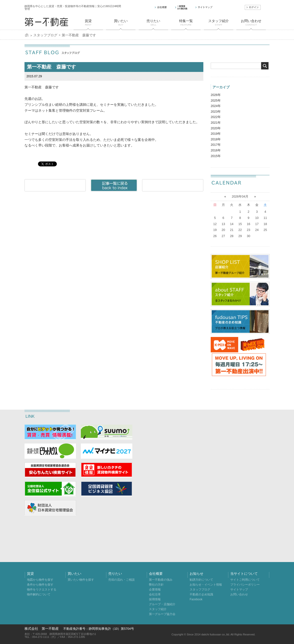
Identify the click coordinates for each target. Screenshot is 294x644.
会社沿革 (155, 594)
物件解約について (39, 594)
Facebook (196, 599)
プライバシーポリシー (245, 585)
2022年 (216, 117)
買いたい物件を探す (81, 580)
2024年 (216, 106)
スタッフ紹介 (158, 609)
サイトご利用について (245, 580)
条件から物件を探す (40, 585)
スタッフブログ (45, 35)
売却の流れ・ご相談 (122, 580)
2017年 (216, 145)
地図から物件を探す (40, 580)
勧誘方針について (201, 580)
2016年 (216, 150)
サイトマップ (239, 590)
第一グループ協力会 (162, 614)
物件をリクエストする (42, 590)
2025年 (216, 101)
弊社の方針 (156, 585)
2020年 (216, 128)
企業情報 (155, 590)
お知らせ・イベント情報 (206, 585)
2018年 (216, 139)
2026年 (216, 95)
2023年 (216, 112)
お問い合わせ (239, 594)
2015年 (216, 156)
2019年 (216, 134)
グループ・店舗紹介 (162, 604)
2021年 (216, 123)
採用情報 (155, 599)
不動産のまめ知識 (201, 594)
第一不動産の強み (161, 580)
